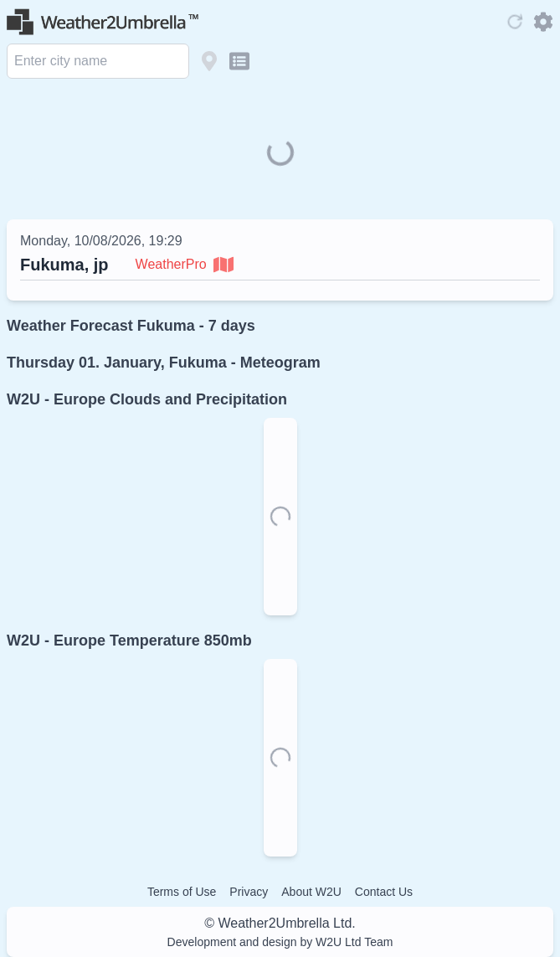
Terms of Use (182, 892)
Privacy (249, 892)
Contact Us (384, 892)
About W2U (311, 892)
